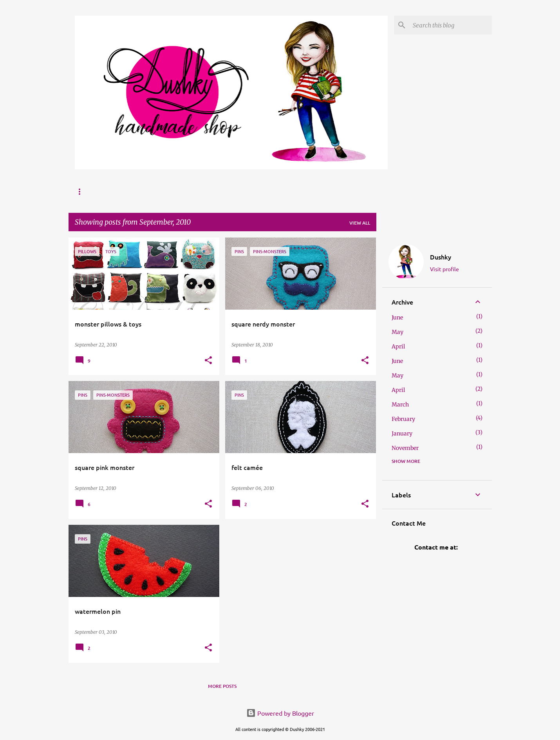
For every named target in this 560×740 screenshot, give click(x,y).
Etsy (255, 192)
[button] (208, 361)
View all (360, 223)
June (397, 317)
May (397, 332)
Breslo (223, 192)
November (405, 448)
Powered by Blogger (280, 713)
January (402, 433)
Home (82, 192)
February (403, 419)
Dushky (441, 257)
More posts (222, 686)
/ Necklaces (293, 192)
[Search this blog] (451, 25)
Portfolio (183, 192)
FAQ (111, 192)
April (398, 346)
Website (143, 192)
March (400, 404)
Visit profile (444, 269)
